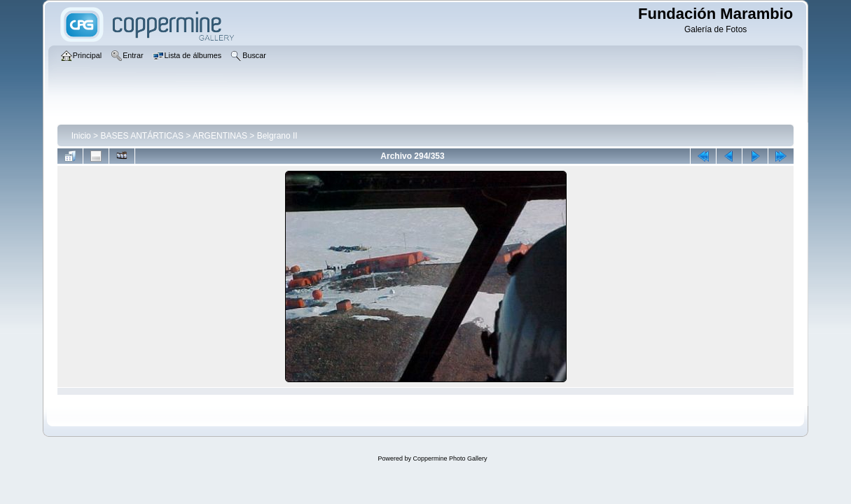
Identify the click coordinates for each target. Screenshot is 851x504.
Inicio (81, 136)
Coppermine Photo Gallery (450, 458)
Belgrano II (277, 136)
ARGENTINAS (220, 136)
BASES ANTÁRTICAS (141, 136)
